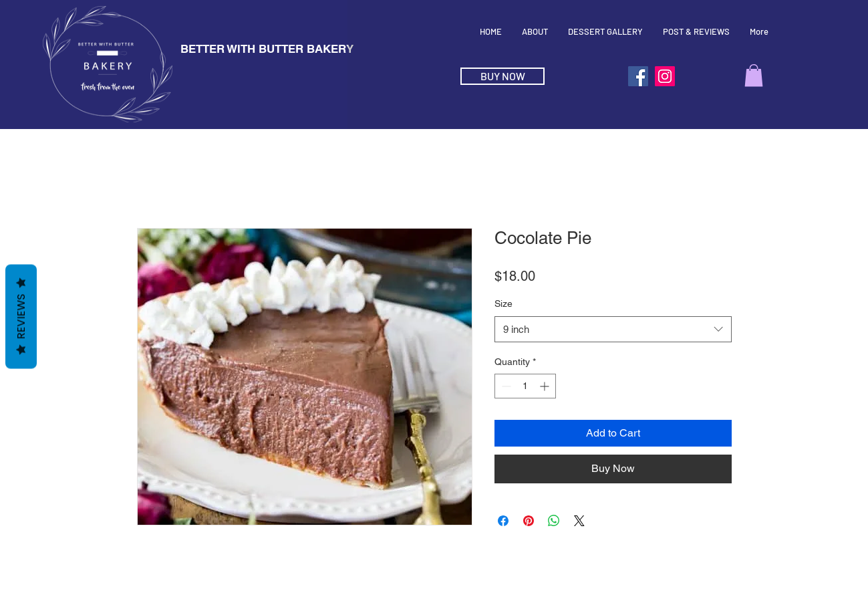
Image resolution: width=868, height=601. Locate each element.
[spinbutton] (525, 386)
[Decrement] (505, 386)
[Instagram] (665, 76)
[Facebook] (638, 76)
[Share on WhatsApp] (554, 521)
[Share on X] (579, 521)
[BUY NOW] (502, 76)
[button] (754, 75)
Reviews (21, 316)
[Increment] (546, 386)
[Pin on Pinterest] (529, 521)
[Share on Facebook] (503, 521)
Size (503, 304)
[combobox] (613, 329)
